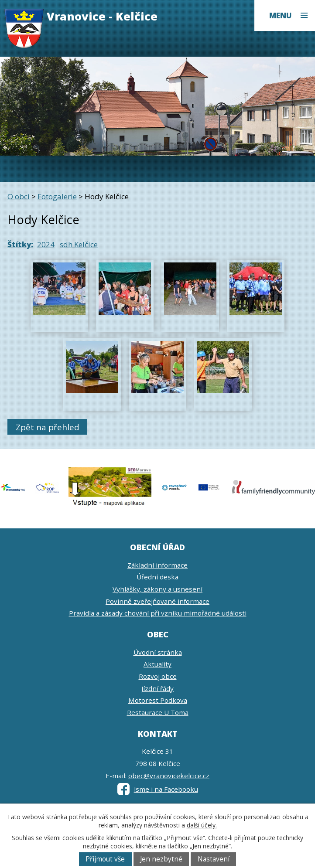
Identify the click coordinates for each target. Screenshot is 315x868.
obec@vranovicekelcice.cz (169, 776)
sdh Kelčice (79, 244)
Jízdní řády (157, 688)
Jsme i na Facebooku (158, 789)
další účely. (202, 825)
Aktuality (157, 664)
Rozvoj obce (158, 676)
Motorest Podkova (158, 700)
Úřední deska (157, 577)
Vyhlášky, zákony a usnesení (157, 589)
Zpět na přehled (48, 427)
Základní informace (157, 565)
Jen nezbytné (161, 859)
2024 (46, 244)
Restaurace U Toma (158, 712)
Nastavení (214, 859)
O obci (19, 196)
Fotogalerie (57, 196)
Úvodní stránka (158, 652)
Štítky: (20, 244)
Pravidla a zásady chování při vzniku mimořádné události (158, 613)
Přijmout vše (105, 859)
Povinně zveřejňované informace (157, 601)
